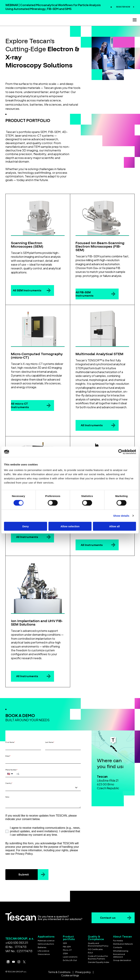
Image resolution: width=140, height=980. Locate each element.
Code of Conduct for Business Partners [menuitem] (98, 956)
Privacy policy (83, 971)
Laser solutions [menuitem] (70, 956)
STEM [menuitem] (65, 953)
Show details (121, 516)
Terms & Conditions (59, 971)
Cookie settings (70, 975)
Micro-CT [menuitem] (67, 949)
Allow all (114, 526)
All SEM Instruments (27, 289)
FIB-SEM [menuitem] (67, 946)
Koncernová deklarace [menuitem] (119, 955)
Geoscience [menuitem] (44, 953)
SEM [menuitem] (65, 942)
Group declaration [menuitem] (122, 959)
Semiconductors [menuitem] (46, 943)
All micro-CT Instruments (20, 404)
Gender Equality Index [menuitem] (98, 961)
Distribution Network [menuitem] (123, 943)
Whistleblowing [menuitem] (121, 950)
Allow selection (70, 526)
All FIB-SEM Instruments (85, 293)
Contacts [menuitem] (118, 946)
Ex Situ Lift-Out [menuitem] (70, 959)
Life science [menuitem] (43, 950)
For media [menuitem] (118, 940)
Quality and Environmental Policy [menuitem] (98, 944)
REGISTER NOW (123, 7)
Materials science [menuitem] (46, 940)
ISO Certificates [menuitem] (95, 948)
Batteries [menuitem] (42, 946)
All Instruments (92, 424)
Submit (24, 874)
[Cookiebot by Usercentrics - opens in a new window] (121, 452)
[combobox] (43, 787)
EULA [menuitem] (90, 952)
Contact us (108, 917)
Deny (26, 526)
